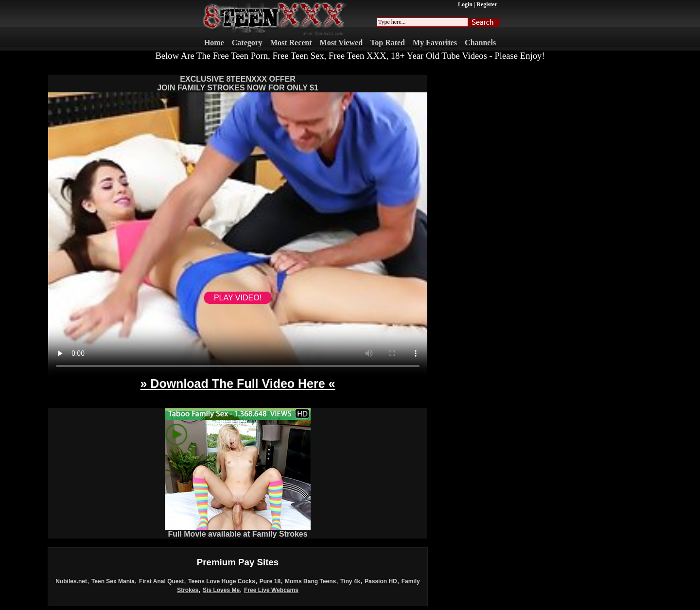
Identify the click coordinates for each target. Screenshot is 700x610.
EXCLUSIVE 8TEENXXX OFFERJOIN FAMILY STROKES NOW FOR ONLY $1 (238, 83)
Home (214, 43)
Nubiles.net (71, 581)
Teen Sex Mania (113, 581)
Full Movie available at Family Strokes (238, 531)
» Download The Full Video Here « (237, 383)
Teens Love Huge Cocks (222, 581)
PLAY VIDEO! (238, 298)
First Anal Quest (161, 581)
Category (247, 43)
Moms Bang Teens (310, 581)
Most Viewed (341, 43)
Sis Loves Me (221, 590)
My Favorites (435, 43)
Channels (480, 43)
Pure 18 (270, 581)
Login (465, 4)
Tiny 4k (350, 581)
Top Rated (388, 43)
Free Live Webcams (271, 590)
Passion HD (381, 581)
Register (487, 4)
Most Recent (291, 43)
